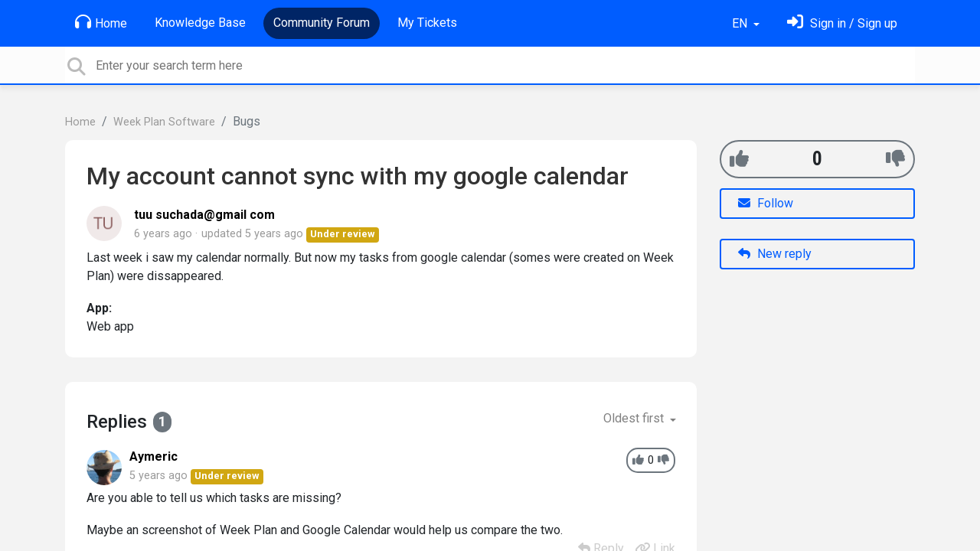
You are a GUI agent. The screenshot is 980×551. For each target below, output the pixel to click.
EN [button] (741, 23)
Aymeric (154, 456)
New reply (775, 254)
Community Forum (322, 23)
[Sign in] (842, 23)
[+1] (739, 159)
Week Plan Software (164, 122)
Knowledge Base (200, 23)
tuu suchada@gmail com (204, 215)
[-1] (895, 159)
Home (101, 22)
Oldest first (635, 418)
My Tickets (427, 23)
